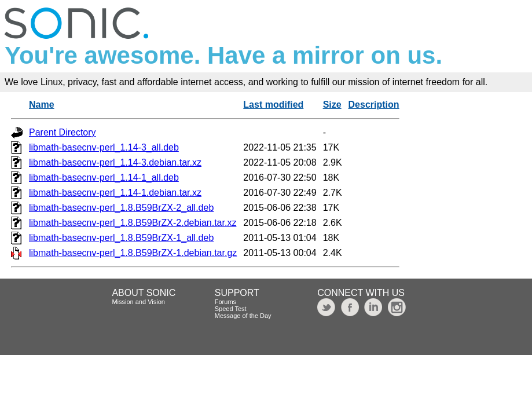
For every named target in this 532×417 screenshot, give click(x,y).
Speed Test (231, 309)
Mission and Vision (138, 302)
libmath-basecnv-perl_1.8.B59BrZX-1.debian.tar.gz (133, 253)
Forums (225, 302)
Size (332, 105)
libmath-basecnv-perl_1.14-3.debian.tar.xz (115, 162)
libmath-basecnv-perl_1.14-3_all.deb (104, 147)
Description (374, 105)
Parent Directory (63, 132)
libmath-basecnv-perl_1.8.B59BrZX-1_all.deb (121, 238)
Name (42, 105)
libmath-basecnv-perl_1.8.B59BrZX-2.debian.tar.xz (133, 223)
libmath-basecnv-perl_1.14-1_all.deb (104, 178)
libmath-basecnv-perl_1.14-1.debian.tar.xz (115, 193)
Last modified (273, 105)
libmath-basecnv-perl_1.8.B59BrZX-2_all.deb (121, 208)
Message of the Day (243, 316)
